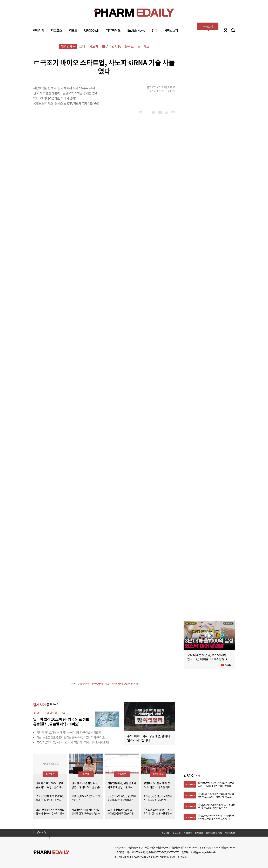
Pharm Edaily (51, 852)
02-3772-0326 (138, 852)
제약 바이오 (113, 30)
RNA (105, 46)
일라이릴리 (51, 713)
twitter (154, 112)
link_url (167, 112)
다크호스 (57, 30)
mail (160, 112)
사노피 (94, 46)
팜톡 (155, 30)
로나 (82, 46)
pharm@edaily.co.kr (207, 852)
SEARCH (233, 30)
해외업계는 (68, 46)
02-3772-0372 (173, 852)
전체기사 (39, 30)
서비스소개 (171, 30)
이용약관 (199, 833)
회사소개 (165, 833)
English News (136, 30)
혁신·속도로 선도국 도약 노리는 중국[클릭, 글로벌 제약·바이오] (71, 737)
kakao (141, 112)
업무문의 (188, 833)
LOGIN (225, 30)
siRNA (116, 46)
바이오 (38, 713)
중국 (63, 713)
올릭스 (129, 46)
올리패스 (143, 46)
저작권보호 (230, 833)
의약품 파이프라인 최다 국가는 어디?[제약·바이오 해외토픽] (69, 732)
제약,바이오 (158, 774)
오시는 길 (177, 833)
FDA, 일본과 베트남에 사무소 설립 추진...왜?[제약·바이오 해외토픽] (73, 742)
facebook (147, 112)
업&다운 (122, 774)
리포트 (73, 30)
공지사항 (41, 832)
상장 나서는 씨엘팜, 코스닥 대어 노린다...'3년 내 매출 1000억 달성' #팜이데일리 (209, 659)
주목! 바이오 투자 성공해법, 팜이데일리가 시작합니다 (148, 738)
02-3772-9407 (160, 852)
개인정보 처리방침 (214, 833)
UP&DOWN (92, 30)
